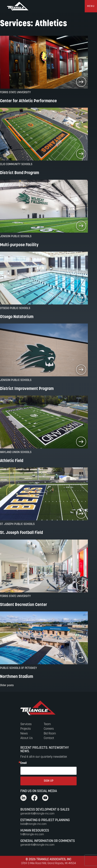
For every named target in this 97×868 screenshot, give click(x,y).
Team (47, 724)
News (24, 734)
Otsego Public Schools (15, 308)
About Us (27, 738)
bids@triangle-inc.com (33, 824)
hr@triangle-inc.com (32, 835)
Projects (26, 729)
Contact (49, 738)
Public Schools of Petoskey (18, 668)
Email (24, 763)
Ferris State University (15, 93)
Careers (49, 729)
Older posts (7, 685)
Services (26, 724)
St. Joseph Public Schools (17, 524)
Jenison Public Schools (16, 236)
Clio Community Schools (16, 164)
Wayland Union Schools (16, 452)
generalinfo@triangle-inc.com (37, 814)
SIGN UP (49, 781)
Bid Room (50, 734)
